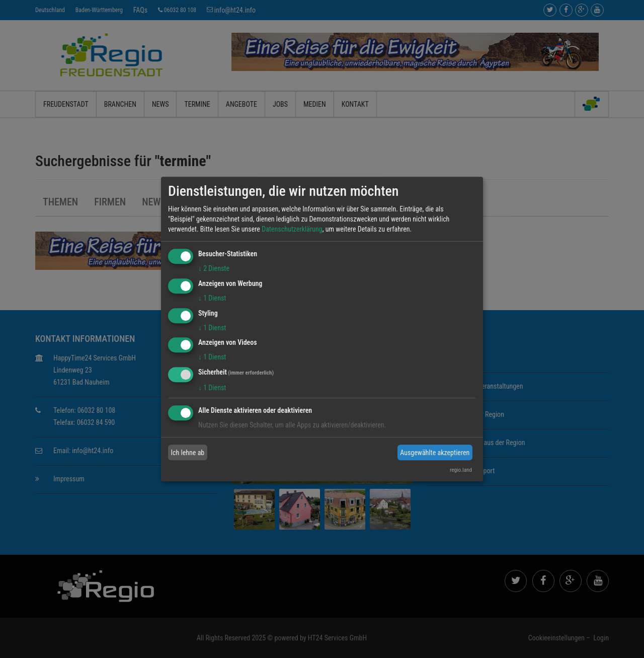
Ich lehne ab (188, 453)
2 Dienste (214, 268)
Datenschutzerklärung (292, 229)
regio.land (461, 470)
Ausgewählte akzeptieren (435, 453)
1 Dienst (212, 298)
